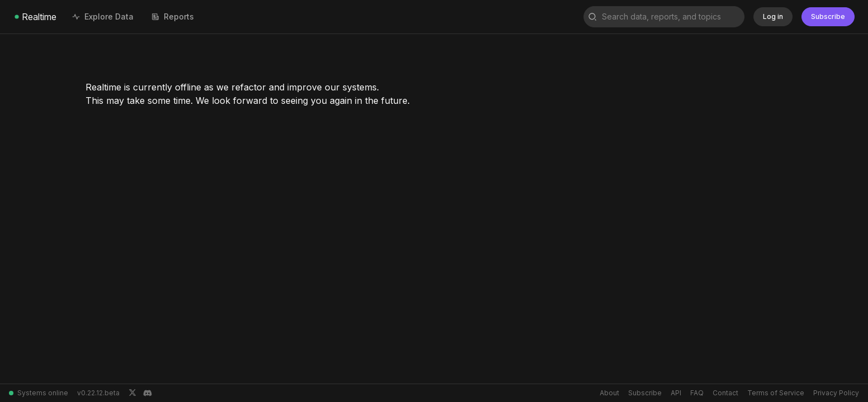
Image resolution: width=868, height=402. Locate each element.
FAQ (697, 393)
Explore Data (103, 16)
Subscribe (645, 393)
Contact (725, 393)
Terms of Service (776, 393)
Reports (173, 16)
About (610, 393)
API (676, 393)
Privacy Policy (836, 393)
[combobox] (664, 17)
